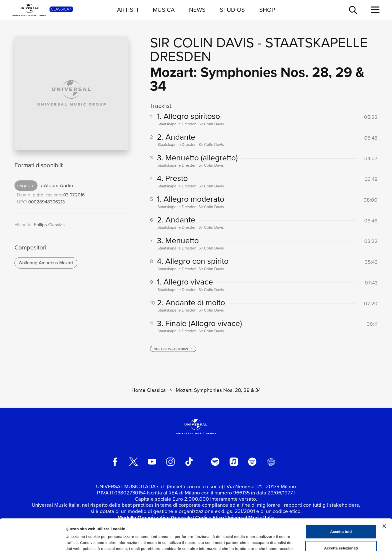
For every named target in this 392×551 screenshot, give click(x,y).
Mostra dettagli (263, 541)
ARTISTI (128, 10)
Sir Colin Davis (202, 43)
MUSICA (164, 10)
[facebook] (115, 462)
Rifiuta (341, 535)
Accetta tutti (341, 502)
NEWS (197, 10)
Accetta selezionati (341, 518)
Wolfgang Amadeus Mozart (46, 263)
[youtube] (152, 462)
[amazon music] (252, 462)
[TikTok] (189, 462)
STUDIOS (232, 10)
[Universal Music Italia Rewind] (271, 462)
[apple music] (234, 462)
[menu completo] (375, 10)
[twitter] (133, 462)
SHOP (267, 10)
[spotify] (215, 462)
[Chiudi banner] (384, 496)
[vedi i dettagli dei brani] (173, 349)
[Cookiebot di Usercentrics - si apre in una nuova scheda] (32, 541)
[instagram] (170, 462)
